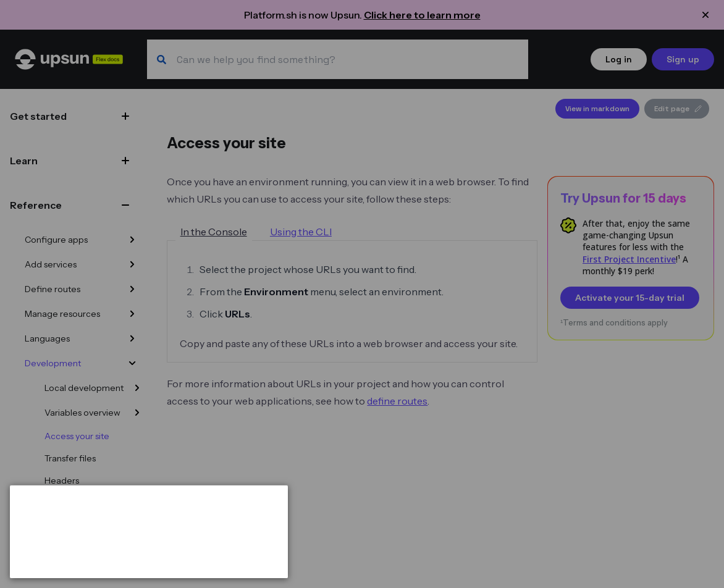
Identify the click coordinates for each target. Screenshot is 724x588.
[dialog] (149, 531)
